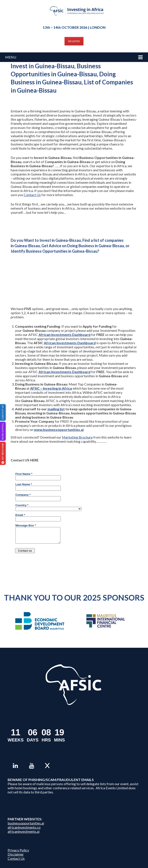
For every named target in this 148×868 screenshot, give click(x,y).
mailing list (56, 409)
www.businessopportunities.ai (59, 430)
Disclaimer (16, 854)
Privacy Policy (18, 850)
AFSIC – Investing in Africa (51, 388)
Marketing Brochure (77, 437)
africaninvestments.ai (24, 831)
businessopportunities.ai (26, 823)
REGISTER (74, 41)
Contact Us (32, 195)
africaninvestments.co (24, 827)
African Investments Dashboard (65, 335)
